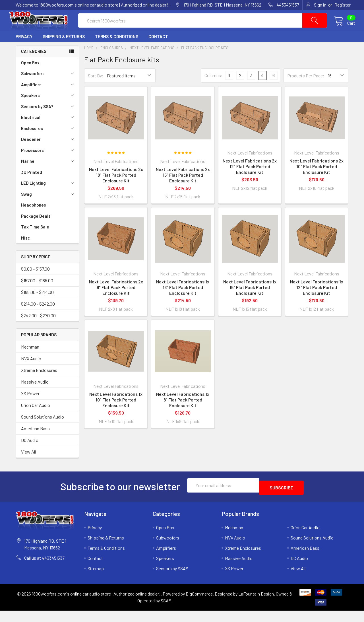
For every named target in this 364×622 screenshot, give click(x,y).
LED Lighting (48, 197)
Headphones (34, 219)
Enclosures (48, 142)
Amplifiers (48, 98)
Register (343, 5)
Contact (158, 50)
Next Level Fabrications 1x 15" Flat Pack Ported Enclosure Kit (250, 301)
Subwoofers (48, 87)
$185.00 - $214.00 (37, 306)
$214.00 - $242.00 (38, 317)
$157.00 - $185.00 (37, 294)
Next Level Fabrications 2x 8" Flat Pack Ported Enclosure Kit (116, 301)
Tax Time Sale (35, 240)
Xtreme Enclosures (39, 384)
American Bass (35, 442)
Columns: (214, 89)
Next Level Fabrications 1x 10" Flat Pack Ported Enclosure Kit (116, 413)
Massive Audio (35, 395)
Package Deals (36, 230)
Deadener (48, 153)
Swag (48, 208)
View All (28, 465)
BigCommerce (199, 605)
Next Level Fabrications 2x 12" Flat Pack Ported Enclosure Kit (250, 180)
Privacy (24, 50)
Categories (34, 65)
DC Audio (30, 454)
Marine (48, 175)
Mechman (30, 360)
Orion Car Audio (36, 419)
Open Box (30, 76)
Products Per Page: (306, 89)
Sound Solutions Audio (43, 430)
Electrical (48, 131)
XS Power (30, 407)
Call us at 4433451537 (44, 569)
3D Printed (32, 186)
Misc (25, 252)
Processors (48, 164)
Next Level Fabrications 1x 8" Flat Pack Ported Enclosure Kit (183, 413)
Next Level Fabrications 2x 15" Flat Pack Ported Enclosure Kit (183, 189)
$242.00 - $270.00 (38, 329)
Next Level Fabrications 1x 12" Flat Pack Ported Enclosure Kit (317, 301)
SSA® (166, 612)
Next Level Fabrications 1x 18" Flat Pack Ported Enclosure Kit (183, 301)
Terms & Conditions (117, 50)
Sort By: (96, 89)
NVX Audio (31, 372)
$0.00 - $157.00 (35, 282)
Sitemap (96, 580)
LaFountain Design (256, 605)
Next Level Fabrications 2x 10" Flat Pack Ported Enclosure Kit (317, 180)
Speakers (48, 109)
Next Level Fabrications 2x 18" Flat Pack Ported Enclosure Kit (116, 189)
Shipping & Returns (64, 50)
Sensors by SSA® (48, 120)
